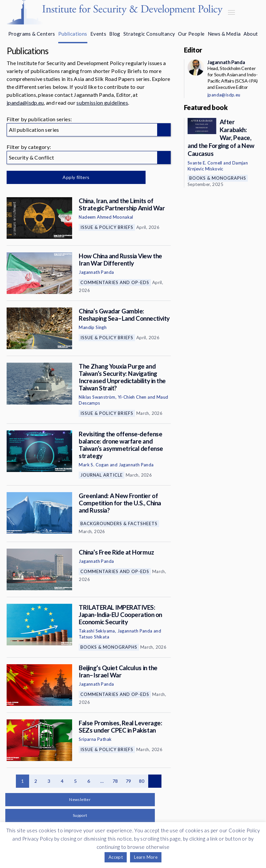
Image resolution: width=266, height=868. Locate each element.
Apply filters (76, 177)
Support (80, 815)
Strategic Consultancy (149, 34)
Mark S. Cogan (94, 465)
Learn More (146, 857)
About (251, 34)
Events (98, 34)
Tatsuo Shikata (94, 637)
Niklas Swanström (97, 397)
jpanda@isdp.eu (25, 103)
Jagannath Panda (96, 272)
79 (129, 781)
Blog (115, 34)
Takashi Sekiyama (97, 631)
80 (142, 781)
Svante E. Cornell (205, 163)
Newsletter (80, 799)
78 (115, 781)
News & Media (224, 34)
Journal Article (102, 475)
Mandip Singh (93, 327)
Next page (155, 781)
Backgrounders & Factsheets (119, 524)
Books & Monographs (109, 647)
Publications (73, 34)
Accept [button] (116, 857)
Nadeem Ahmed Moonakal (106, 217)
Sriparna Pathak (95, 739)
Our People (191, 34)
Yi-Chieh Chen (132, 397)
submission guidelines (102, 103)
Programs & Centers (32, 34)
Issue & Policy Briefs (107, 227)
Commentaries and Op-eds (115, 282)
